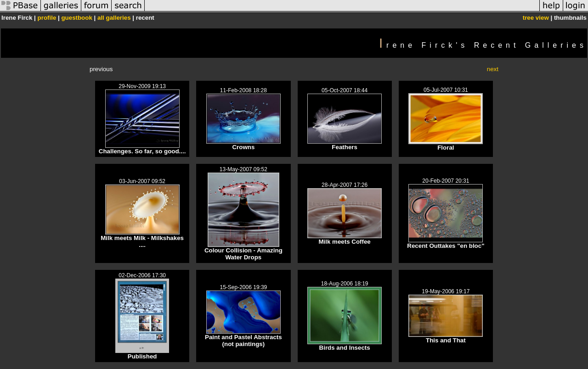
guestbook (76, 18)
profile (47, 18)
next (493, 69)
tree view (536, 18)
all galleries (114, 18)
